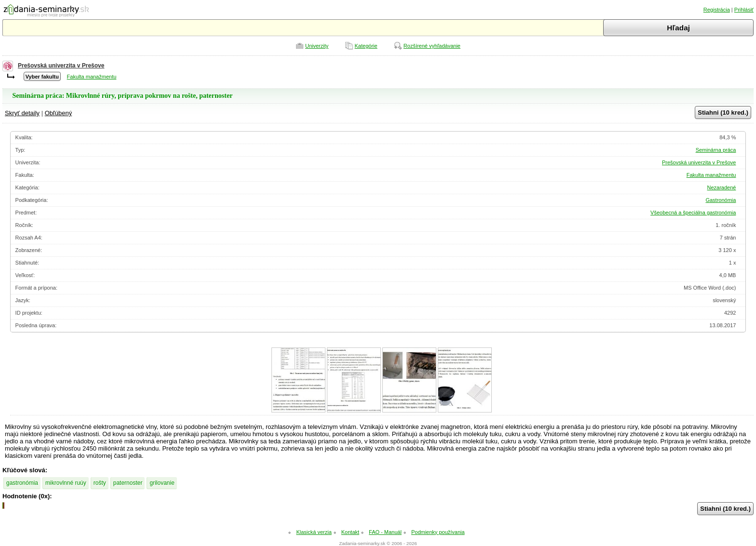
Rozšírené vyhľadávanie (432, 46)
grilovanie (162, 483)
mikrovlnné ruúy (66, 483)
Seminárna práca (716, 150)
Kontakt (350, 532)
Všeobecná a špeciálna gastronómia (693, 213)
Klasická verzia (314, 532)
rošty (100, 483)
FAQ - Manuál (385, 532)
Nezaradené (721, 187)
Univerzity (317, 46)
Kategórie (366, 46)
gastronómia (22, 483)
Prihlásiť (744, 10)
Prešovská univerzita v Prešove (61, 66)
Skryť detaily (22, 113)
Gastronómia (721, 200)
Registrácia (717, 10)
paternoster (128, 483)
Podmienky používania (438, 532)
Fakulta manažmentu (92, 77)
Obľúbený (59, 113)
